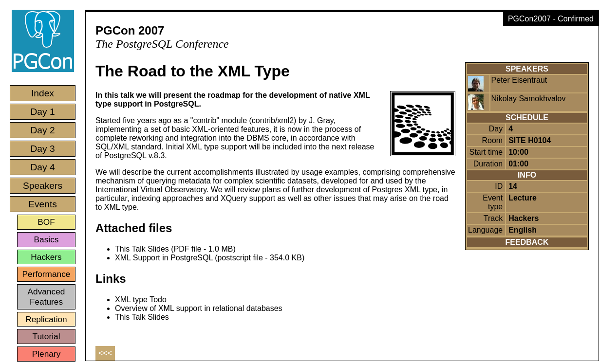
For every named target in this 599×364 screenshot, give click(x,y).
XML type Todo (141, 300)
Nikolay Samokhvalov (529, 99)
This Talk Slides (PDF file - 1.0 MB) (175, 249)
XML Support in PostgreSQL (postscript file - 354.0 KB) (210, 258)
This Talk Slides (142, 317)
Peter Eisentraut (519, 80)
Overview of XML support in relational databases (199, 308)
